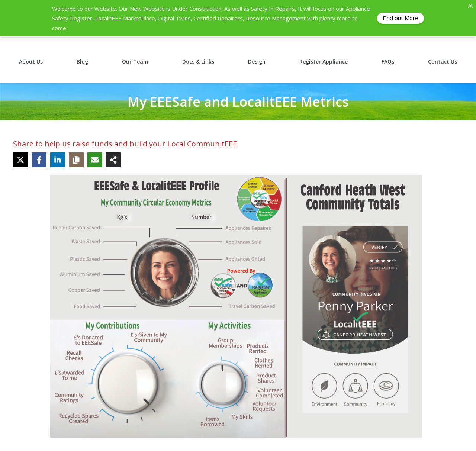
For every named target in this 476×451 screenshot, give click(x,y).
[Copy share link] (76, 160)
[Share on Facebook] (39, 160)
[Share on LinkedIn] (58, 160)
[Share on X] (20, 160)
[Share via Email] (95, 160)
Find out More (401, 18)
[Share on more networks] (113, 160)
